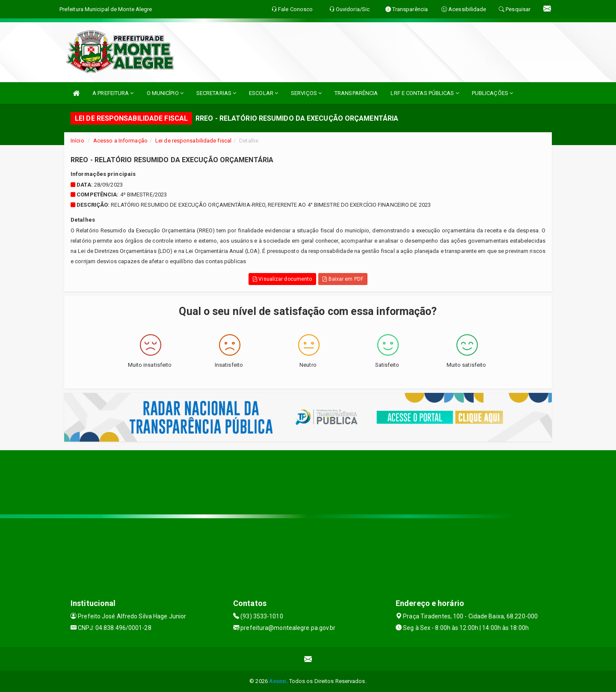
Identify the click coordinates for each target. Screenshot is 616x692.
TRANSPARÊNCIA (356, 93)
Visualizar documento (282, 279)
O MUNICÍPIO (165, 93)
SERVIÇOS (306, 93)
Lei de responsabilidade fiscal (193, 141)
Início (77, 141)
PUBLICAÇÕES (492, 93)
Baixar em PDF (343, 279)
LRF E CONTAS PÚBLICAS (425, 93)
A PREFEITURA (113, 93)
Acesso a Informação (120, 141)
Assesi (278, 681)
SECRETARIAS (216, 93)
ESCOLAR (264, 93)
